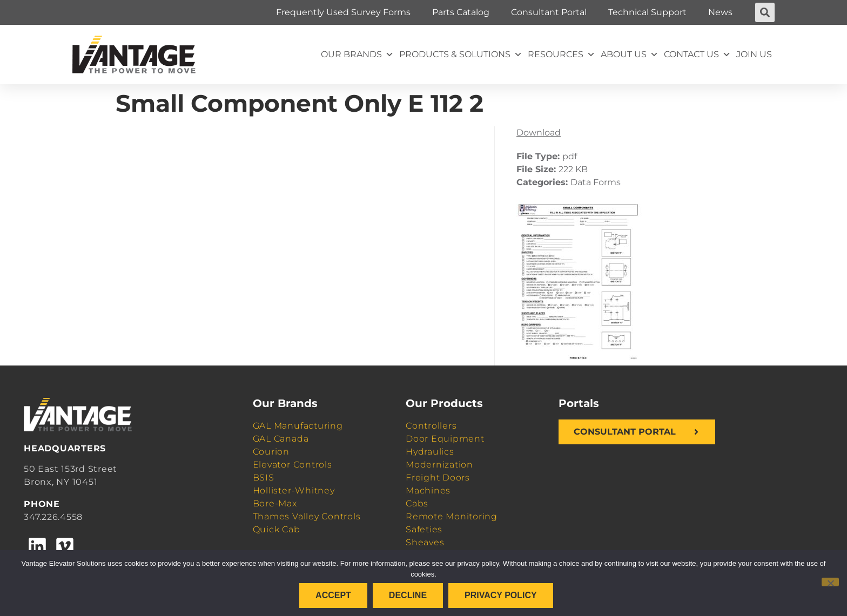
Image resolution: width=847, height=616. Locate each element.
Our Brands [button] (357, 55)
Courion (271, 452)
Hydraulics (430, 452)
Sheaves (425, 542)
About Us (630, 55)
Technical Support (647, 12)
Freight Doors (438, 478)
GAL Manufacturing (298, 426)
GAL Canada (281, 439)
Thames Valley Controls (307, 516)
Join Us (754, 54)
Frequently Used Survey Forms (343, 12)
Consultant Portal (549, 12)
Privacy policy (501, 595)
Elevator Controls (293, 465)
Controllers (431, 426)
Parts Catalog (461, 12)
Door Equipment (445, 439)
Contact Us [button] (697, 55)
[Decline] (830, 582)
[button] (765, 12)
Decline (408, 595)
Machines (428, 490)
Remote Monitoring (452, 516)
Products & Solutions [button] (461, 55)
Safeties (424, 529)
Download (539, 133)
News (720, 12)
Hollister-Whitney (294, 490)
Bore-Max (275, 503)
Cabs (417, 503)
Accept (333, 595)
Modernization (439, 465)
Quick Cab (277, 529)
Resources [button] (562, 55)
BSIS (264, 478)
